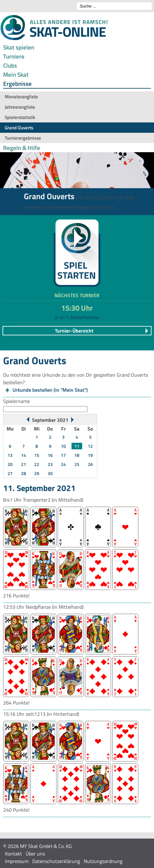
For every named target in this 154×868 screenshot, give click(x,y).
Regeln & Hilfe (22, 148)
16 (50, 455)
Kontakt (13, 854)
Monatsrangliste (21, 97)
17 (63, 455)
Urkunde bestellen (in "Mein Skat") (50, 390)
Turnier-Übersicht (74, 331)
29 (37, 473)
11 (77, 446)
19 (90, 455)
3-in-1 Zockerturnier (77, 317)
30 (50, 473)
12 (90, 446)
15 (37, 455)
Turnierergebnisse (23, 138)
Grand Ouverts (19, 128)
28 (24, 473)
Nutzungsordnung (103, 861)
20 (10, 464)
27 (10, 473)
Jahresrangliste (20, 107)
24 (63, 464)
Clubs (10, 65)
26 (90, 464)
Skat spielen (19, 47)
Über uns (35, 854)
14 (24, 455)
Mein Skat (16, 74)
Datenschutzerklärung (56, 861)
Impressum (17, 861)
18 (77, 455)
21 (24, 464)
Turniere (14, 56)
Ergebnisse (17, 83)
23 (50, 464)
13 (10, 455)
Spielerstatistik (20, 117)
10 (63, 446)
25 (77, 464)
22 (37, 464)
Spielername (16, 401)
